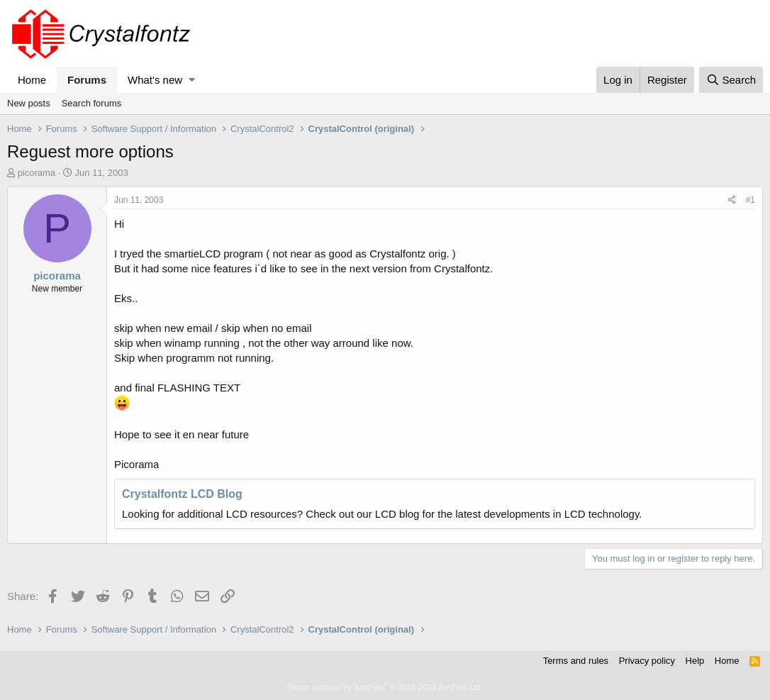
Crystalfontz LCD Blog (182, 494)
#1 (751, 200)
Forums (87, 80)
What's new (155, 80)
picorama (37, 173)
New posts (29, 103)
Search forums (92, 103)
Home (32, 80)
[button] (192, 80)
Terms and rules (576, 661)
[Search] (731, 80)
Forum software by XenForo (385, 687)
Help (695, 661)
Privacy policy (647, 661)
